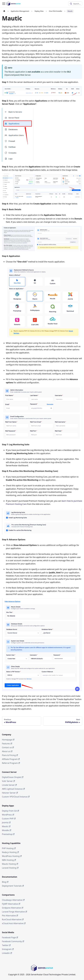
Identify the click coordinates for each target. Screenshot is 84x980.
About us (7, 751)
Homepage (8, 740)
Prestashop (8, 834)
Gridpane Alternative (13, 908)
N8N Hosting (9, 860)
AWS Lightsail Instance (13, 789)
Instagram (8, 949)
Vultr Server (8, 781)
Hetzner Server (10, 793)
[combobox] (75, 4)
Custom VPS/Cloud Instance (16, 797)
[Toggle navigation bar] (4, 4)
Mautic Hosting (10, 864)
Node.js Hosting (10, 852)
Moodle (7, 830)
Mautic (6, 826)
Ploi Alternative (10, 916)
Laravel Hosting (10, 868)
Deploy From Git (10, 811)
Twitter (6, 945)
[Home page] (4, 11)
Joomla (6, 822)
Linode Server (9, 785)
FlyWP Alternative (11, 904)
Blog (5, 882)
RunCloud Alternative (13, 919)
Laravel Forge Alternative (14, 912)
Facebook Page (10, 937)
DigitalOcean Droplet (13, 777)
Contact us (8, 747)
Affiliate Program (11, 759)
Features (7, 744)
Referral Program (11, 763)
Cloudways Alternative (13, 900)
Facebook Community (13, 941)
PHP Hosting (9, 848)
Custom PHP (9, 819)
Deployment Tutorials (13, 886)
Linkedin (7, 953)
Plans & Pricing (10, 755)
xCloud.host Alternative (14, 923)
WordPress (8, 815)
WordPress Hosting (12, 856)
